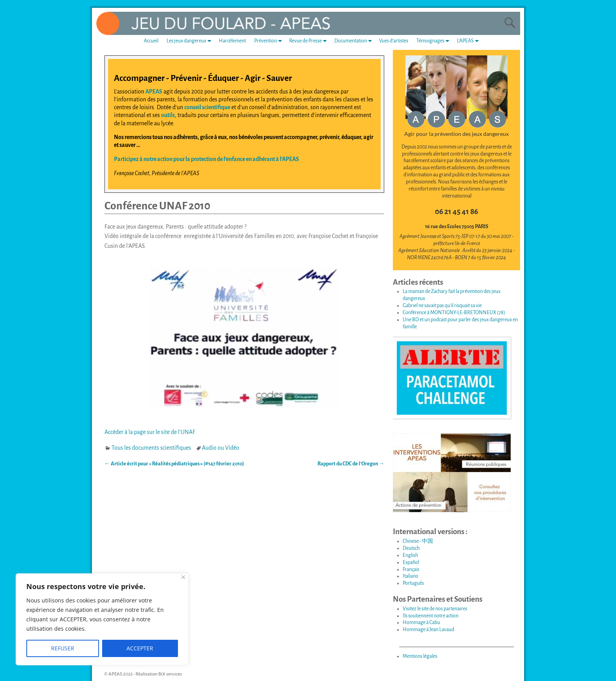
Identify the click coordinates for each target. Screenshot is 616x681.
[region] (102, 619)
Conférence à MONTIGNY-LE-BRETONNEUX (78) (454, 313)
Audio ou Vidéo (221, 448)
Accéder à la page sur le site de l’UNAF (150, 432)
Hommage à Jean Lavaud (428, 630)
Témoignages (434, 41)
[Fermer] (183, 577)
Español (411, 562)
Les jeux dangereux (191, 41)
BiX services (170, 674)
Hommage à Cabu (421, 622)
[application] (244, 337)
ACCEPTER (140, 648)
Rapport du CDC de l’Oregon (351, 464)
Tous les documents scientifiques (151, 448)
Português (413, 583)
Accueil (151, 41)
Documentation (355, 41)
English (410, 555)
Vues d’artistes (394, 41)
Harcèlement (232, 41)
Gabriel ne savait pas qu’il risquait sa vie (442, 306)
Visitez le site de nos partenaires (435, 609)
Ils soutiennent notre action (431, 616)
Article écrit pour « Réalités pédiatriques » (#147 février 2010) (174, 464)
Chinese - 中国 (418, 541)
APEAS (154, 92)
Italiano (411, 576)
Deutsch (411, 548)
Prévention (270, 41)
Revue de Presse (310, 41)
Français (411, 569)
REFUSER (63, 648)
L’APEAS (469, 41)
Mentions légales (420, 656)
